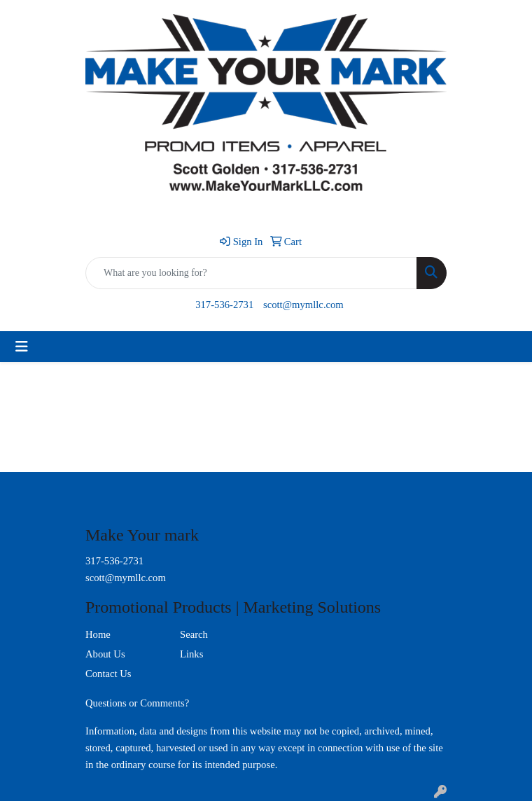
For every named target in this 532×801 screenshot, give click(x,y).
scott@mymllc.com (303, 305)
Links (191, 654)
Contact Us (108, 674)
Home (98, 634)
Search (194, 634)
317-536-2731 (224, 305)
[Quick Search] (251, 273)
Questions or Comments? (137, 703)
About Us (105, 654)
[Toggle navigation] (22, 347)
